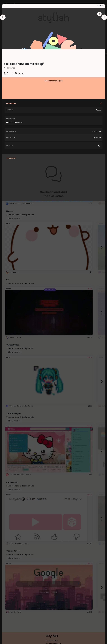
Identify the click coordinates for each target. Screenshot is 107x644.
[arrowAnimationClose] (3, 17)
